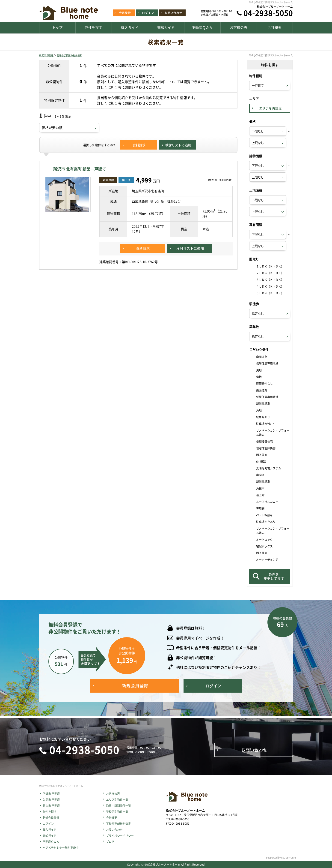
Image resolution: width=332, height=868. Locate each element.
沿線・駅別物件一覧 (119, 806)
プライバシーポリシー (120, 836)
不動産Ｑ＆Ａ (51, 842)
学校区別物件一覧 (117, 812)
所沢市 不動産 (46, 55)
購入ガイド (50, 830)
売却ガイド (50, 836)
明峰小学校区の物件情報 (69, 55)
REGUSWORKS (289, 857)
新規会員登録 (51, 818)
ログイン (48, 824)
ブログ (110, 842)
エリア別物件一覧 (117, 800)
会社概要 (112, 818)
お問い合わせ (114, 830)
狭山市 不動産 (51, 806)
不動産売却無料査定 (119, 824)
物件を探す (50, 812)
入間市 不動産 (51, 800)
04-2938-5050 (268, 13)
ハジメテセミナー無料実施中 (61, 848)
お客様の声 (113, 794)
